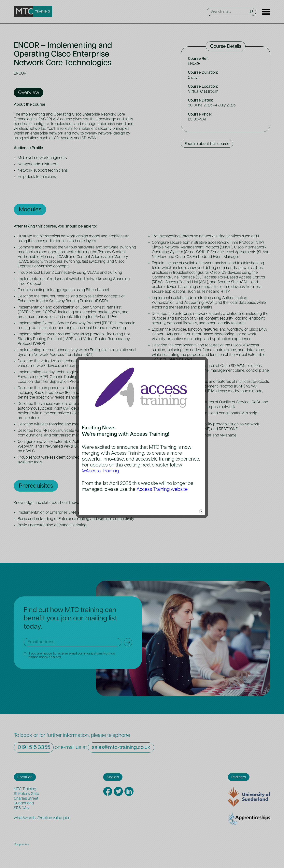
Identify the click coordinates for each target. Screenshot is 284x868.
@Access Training (100, 471)
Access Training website (162, 489)
